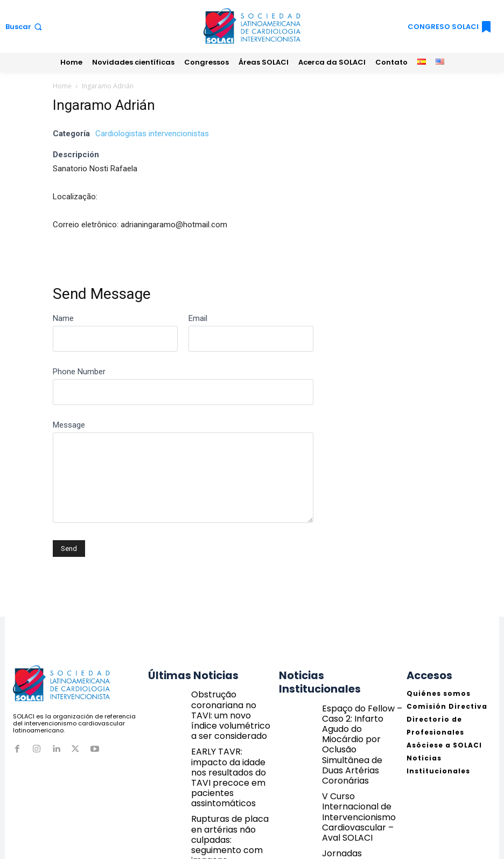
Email (198, 318)
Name (63, 318)
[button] (25, 27)
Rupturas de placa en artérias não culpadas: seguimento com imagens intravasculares (232, 787)
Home (62, 86)
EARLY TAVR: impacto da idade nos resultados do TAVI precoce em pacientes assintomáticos (232, 744)
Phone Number (79, 372)
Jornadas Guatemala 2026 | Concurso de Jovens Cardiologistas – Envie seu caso (359, 787)
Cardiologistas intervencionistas (152, 134)
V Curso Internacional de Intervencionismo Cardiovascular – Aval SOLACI (360, 744)
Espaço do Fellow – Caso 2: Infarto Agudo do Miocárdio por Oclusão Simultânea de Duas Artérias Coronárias (360, 705)
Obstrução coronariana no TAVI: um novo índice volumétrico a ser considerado (232, 701)
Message (69, 425)
